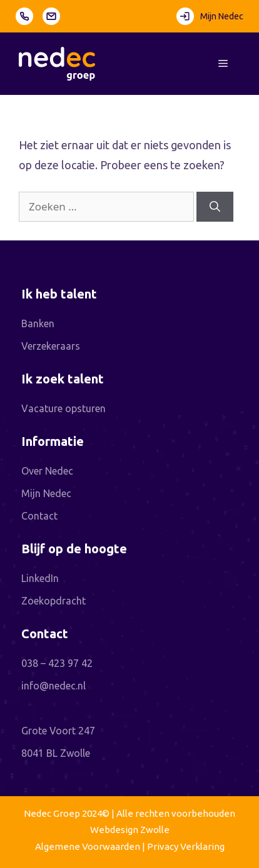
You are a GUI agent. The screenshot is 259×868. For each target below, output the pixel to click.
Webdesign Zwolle (130, 830)
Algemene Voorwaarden (88, 846)
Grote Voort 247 (58, 731)
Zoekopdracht (53, 601)
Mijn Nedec (210, 16)
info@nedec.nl (53, 686)
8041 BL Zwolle (56, 753)
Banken (38, 323)
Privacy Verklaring (186, 846)
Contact (39, 516)
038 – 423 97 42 (57, 663)
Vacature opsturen (63, 408)
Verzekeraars (51, 346)
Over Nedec (47, 471)
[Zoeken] (215, 207)
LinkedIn (40, 578)
